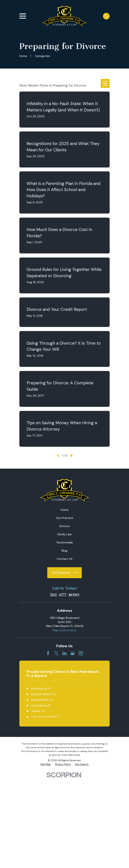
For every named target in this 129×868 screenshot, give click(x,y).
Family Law (64, 534)
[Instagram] (81, 653)
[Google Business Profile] (73, 653)
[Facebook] (48, 653)
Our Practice (65, 518)
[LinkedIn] (64, 653)
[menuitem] (46, 764)
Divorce (65, 526)
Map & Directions (64, 630)
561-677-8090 (64, 595)
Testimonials (64, 542)
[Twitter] (56, 653)
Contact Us (65, 559)
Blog (64, 551)
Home (65, 510)
